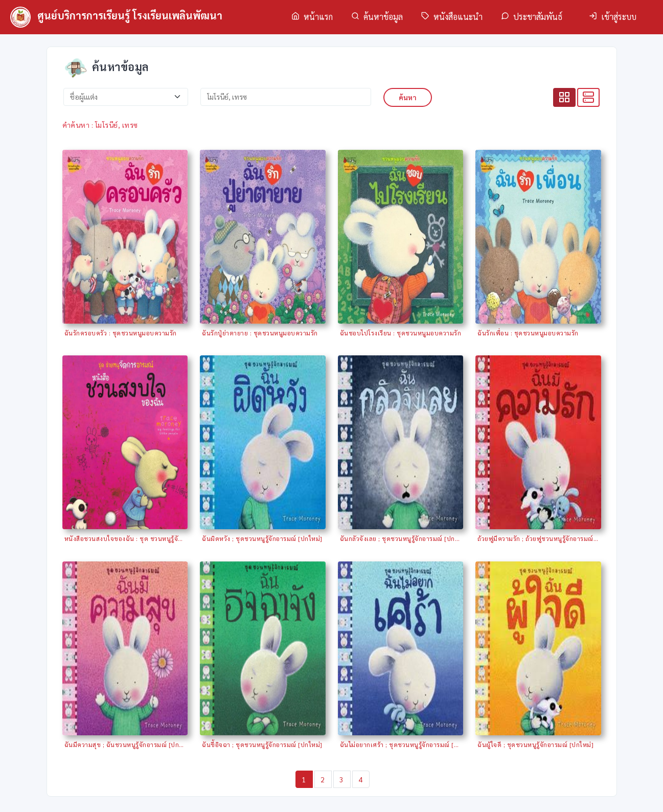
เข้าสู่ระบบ (613, 17)
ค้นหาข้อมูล (377, 17)
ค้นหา (408, 97)
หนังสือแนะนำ (452, 17)
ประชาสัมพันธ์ (532, 17)
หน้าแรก (312, 17)
